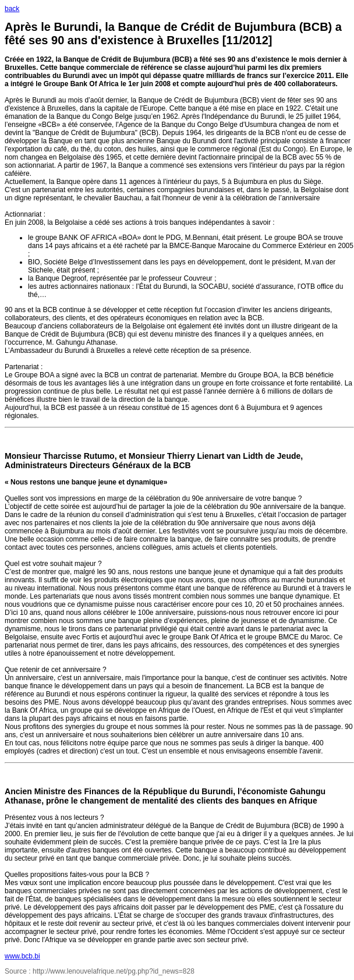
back (12, 9)
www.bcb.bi (22, 956)
